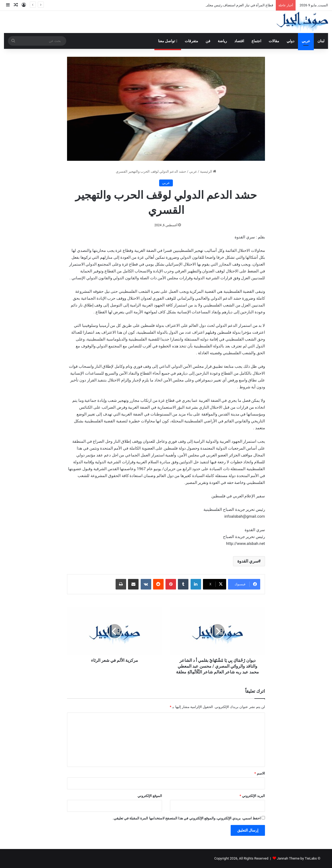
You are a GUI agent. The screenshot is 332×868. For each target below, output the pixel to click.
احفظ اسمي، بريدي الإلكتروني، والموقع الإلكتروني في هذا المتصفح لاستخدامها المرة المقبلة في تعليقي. (187, 818)
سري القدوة (248, 561)
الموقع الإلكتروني (150, 796)
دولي (290, 41)
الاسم (260, 773)
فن (208, 41)
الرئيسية (208, 171)
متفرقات (191, 41)
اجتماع (256, 41)
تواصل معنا (168, 41)
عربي (306, 41)
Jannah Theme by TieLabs (297, 858)
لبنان (321, 41)
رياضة (222, 41)
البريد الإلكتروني (252, 796)
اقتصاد (239, 41)
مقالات (274, 41)
